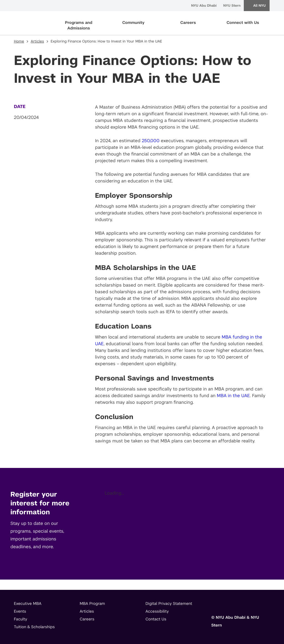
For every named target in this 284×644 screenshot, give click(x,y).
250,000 (151, 141)
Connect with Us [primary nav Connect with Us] (243, 23)
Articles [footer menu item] (87, 612)
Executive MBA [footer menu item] (28, 604)
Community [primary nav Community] (133, 23)
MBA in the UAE (233, 396)
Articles (37, 41)
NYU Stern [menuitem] (232, 6)
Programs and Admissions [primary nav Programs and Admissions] (79, 26)
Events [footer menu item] (20, 612)
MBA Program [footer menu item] (92, 604)
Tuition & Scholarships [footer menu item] (34, 627)
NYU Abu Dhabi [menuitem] (204, 6)
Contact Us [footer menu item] (156, 619)
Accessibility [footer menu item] (157, 612)
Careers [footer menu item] (87, 619)
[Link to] (215, 605)
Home (19, 41)
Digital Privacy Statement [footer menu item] (169, 604)
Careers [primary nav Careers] (188, 23)
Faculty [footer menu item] (21, 619)
